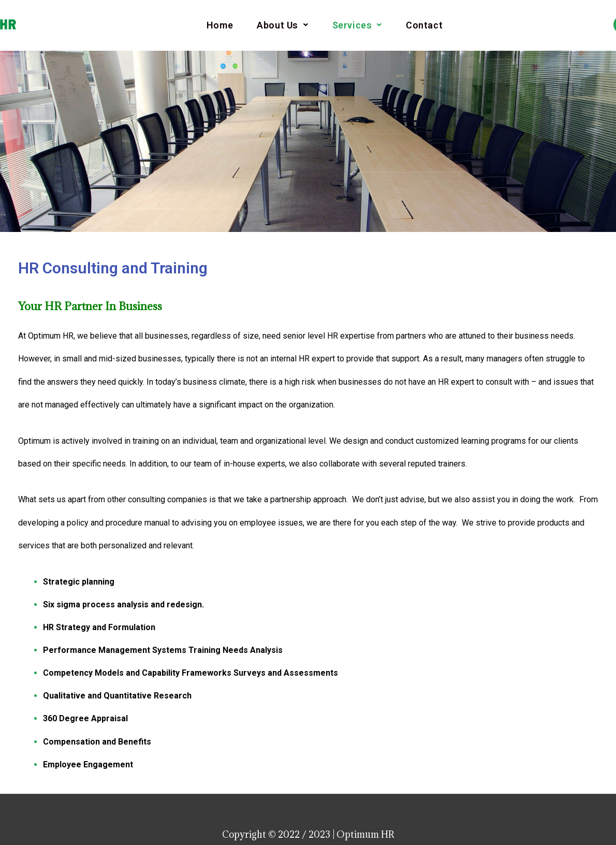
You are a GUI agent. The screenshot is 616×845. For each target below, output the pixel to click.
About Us (282, 26)
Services (357, 26)
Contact (424, 26)
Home (220, 26)
